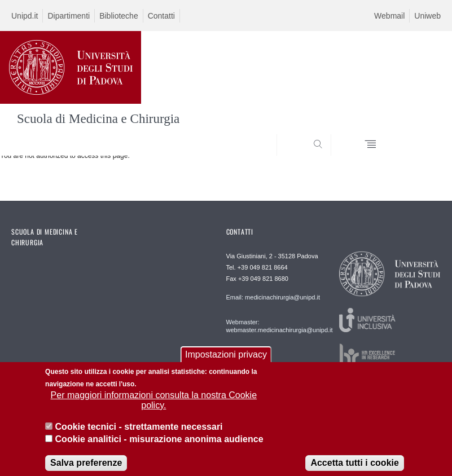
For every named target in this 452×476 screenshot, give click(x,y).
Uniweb (427, 16)
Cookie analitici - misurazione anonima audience (159, 445)
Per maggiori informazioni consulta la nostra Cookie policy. (154, 406)
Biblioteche (119, 16)
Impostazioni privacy (226, 361)
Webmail (389, 16)
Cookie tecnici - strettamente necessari (139, 433)
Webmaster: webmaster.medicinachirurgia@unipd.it (270, 326)
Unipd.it (25, 16)
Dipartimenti (69, 16)
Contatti (161, 16)
